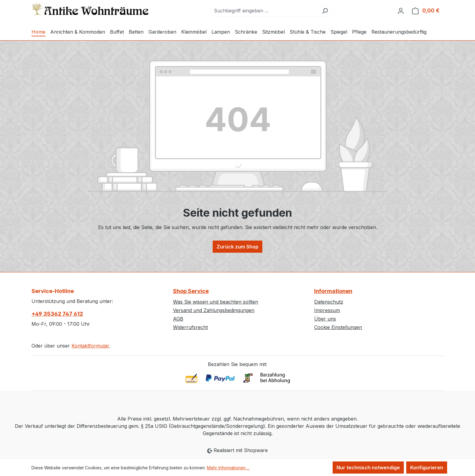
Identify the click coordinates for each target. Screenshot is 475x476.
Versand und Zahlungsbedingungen (214, 310)
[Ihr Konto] (401, 11)
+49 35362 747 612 (57, 314)
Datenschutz (329, 302)
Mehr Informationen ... (228, 468)
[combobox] (264, 11)
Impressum (327, 310)
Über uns (325, 319)
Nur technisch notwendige (368, 468)
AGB (178, 319)
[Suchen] (325, 11)
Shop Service (191, 291)
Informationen (333, 291)
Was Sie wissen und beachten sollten (216, 302)
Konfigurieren (427, 468)
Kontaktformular (90, 346)
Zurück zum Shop (237, 247)
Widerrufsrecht (190, 327)
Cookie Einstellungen (338, 327)
